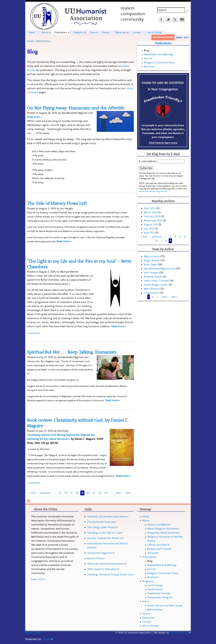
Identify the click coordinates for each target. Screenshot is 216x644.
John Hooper (151, 273)
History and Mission (159, 525)
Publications (43, 41)
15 (60, 493)
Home (31, 41)
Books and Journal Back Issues (165, 606)
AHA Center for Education (103, 569)
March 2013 (151, 212)
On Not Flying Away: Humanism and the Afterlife (76, 108)
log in (186, 37)
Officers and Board (158, 545)
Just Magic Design (180, 633)
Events (105, 33)
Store (93, 33)
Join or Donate (155, 33)
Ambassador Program (160, 597)
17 (72, 493)
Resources (121, 33)
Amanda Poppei (153, 277)
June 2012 (149, 233)
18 (77, 493)
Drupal (47, 639)
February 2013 (152, 216)
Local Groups (155, 585)
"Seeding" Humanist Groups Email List (110, 575)
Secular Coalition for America (105, 538)
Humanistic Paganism (101, 553)
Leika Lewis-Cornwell (157, 281)
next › (119, 493)
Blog (146, 50)
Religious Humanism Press (159, 63)
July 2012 (149, 229)
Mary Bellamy (152, 289)
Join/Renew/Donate (163, 37)
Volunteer (153, 553)
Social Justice (155, 589)
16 (66, 493)
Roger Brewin (152, 260)
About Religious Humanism (163, 529)
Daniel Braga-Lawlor (156, 285)
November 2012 (153, 221)
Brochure (149, 67)
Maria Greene (152, 256)
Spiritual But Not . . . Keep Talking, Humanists (72, 352)
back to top (33, 632)
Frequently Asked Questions (164, 533)
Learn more (38, 579)
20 (88, 493)
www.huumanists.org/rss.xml (153, 191)
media (34, 92)
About (45, 33)
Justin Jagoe (151, 265)
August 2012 (151, 225)
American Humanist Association (107, 564)
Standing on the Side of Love (105, 533)
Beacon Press (96, 558)
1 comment (33, 333)
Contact (137, 33)
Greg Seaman (152, 293)
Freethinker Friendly (159, 593)
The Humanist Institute (102, 522)
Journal (148, 58)
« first (32, 493)
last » (129, 493)
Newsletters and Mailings (159, 54)
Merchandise (155, 610)
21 (94, 493)
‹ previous (45, 493)
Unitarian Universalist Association (108, 517)
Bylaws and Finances (159, 549)
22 (100, 493)
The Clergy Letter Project (103, 527)
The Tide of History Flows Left (57, 203)
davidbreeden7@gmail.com (160, 269)
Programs (78, 33)
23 (106, 493)
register (179, 37)
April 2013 (150, 208)
